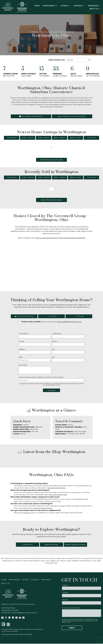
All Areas (70, 60)
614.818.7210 (6, 613)
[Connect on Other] (9, 619)
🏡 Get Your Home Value (24, 317)
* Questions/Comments (71, 608)
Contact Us (28, 545)
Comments (23, 365)
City (53, 350)
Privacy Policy (6, 632)
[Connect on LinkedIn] (16, 619)
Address (22, 350)
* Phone (65, 593)
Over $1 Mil (91, 138)
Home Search (14, 580)
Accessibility (14, 632)
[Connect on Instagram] (6, 619)
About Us (6, 584)
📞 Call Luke (79, 317)
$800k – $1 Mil (75, 138)
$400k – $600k (44, 138)
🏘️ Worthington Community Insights (72, 117)
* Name (65, 586)
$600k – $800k (59, 138)
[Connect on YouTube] (20, 619)
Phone (54, 342)
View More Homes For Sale (51, 160)
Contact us (27, 513)
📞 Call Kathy (51, 317)
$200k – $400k (28, 138)
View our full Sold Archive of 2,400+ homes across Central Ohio (61, 238)
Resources (46, 580)
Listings (25, 580)
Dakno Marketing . (26, 635)
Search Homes (51, 545)
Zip (53, 358)
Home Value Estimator (75, 545)
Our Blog (35, 580)
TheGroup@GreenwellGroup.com (24, 613)
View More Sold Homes (51, 200)
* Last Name (57, 334)
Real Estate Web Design (9, 635)
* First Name (23, 334)
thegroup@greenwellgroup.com (69, 322)
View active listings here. (56, 488)
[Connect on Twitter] (2, 619)
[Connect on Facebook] (23, 619)
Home (37, 6)
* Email (21, 342)
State (21, 358)
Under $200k (12, 138)
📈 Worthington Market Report (31, 117)
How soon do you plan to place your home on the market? (41, 378)
